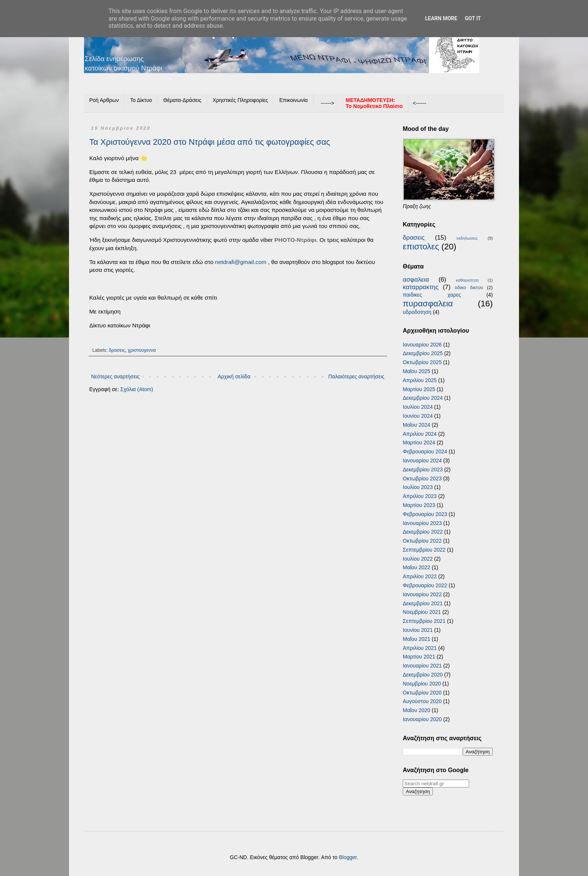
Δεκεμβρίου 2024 (423, 398)
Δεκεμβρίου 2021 (423, 603)
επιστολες (421, 247)
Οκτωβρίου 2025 (422, 362)
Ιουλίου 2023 (418, 487)
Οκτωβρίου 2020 (422, 693)
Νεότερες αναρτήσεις (115, 376)
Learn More (441, 18)
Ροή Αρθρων (104, 100)
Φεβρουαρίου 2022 (425, 585)
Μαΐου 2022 (416, 567)
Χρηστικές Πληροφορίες (240, 100)
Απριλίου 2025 (420, 380)
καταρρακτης (421, 287)
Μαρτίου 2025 (419, 389)
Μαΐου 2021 (416, 639)
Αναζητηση (418, 791)
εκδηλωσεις (467, 238)
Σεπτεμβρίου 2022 (424, 550)
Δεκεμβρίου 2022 (423, 532)
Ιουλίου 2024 (418, 407)
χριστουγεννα (142, 350)
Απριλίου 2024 (420, 434)
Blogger (348, 857)
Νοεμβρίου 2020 (422, 684)
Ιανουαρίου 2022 (422, 594)
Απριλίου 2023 (420, 496)
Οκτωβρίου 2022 (422, 541)
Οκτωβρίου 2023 (422, 478)
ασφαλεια (416, 280)
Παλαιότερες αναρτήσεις (356, 376)
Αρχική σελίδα (234, 376)
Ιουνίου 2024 (418, 416)
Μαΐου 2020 (416, 710)
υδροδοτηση (417, 312)
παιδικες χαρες (432, 295)
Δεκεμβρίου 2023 (423, 469)
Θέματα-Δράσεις (182, 100)
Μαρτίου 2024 (419, 442)
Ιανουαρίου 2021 (422, 666)
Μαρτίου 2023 (419, 505)
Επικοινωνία (294, 100)
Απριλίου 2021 (420, 648)
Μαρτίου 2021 (419, 657)
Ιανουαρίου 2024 (422, 460)
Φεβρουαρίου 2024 (425, 451)
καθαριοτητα (467, 280)
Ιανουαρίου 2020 (422, 719)
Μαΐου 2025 (416, 371)
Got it (473, 18)
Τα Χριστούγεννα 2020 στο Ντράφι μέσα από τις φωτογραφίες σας (210, 142)
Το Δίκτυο (141, 100)
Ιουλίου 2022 (418, 559)
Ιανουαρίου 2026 (422, 345)
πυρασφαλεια (428, 304)
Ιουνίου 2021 (418, 630)
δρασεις (117, 350)
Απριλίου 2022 (420, 576)
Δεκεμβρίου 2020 (423, 675)
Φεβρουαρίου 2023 (425, 514)
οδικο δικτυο (469, 288)
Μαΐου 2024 (416, 425)
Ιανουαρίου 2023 (422, 523)
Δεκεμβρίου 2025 (423, 353)
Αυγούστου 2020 (422, 701)
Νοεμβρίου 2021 (422, 612)
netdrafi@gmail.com (241, 262)
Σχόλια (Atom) (137, 389)
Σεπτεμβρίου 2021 (424, 621)
